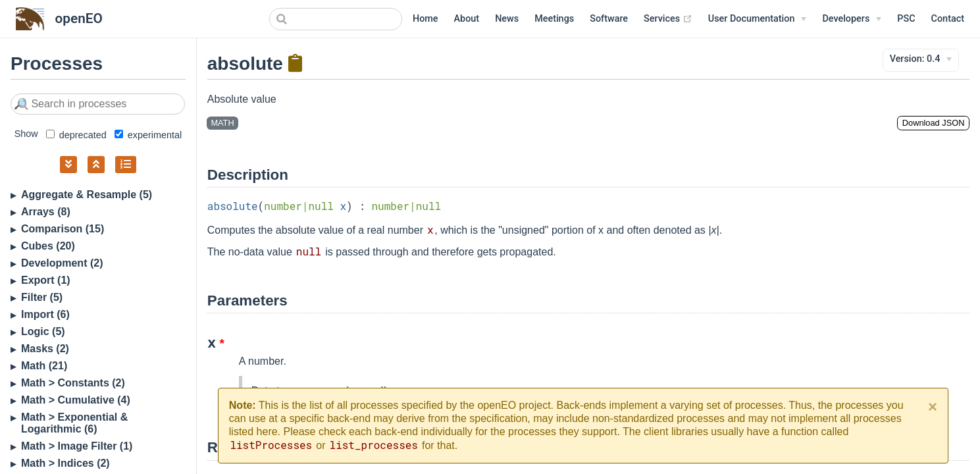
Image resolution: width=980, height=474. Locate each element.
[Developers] (852, 19)
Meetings (554, 19)
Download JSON (934, 123)
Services (668, 19)
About (467, 19)
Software (609, 19)
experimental (148, 135)
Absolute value (242, 99)
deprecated (76, 135)
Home (426, 19)
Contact (948, 19)
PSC (906, 19)
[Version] (921, 59)
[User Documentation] (758, 19)
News (507, 19)
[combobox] (336, 19)
